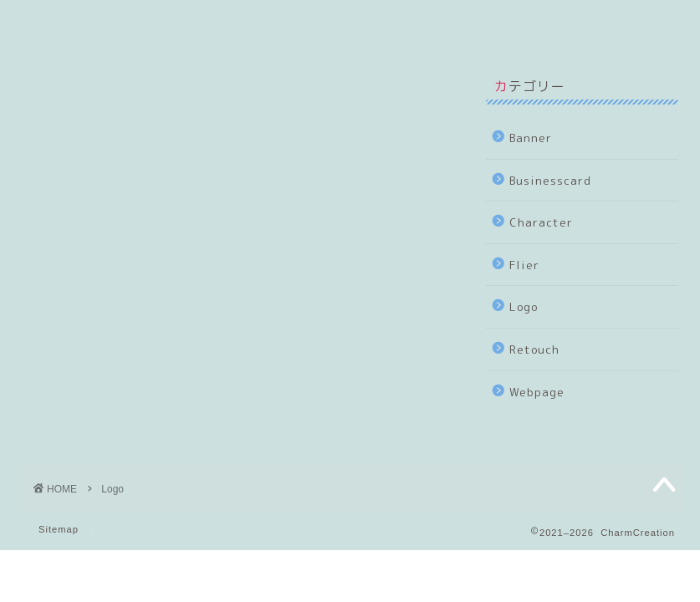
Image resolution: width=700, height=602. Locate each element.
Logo (524, 306)
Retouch (534, 349)
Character (541, 222)
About (136, 23)
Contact (342, 23)
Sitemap (59, 529)
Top (53, 23)
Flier (524, 265)
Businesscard (550, 180)
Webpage (537, 392)
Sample (235, 23)
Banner (531, 138)
